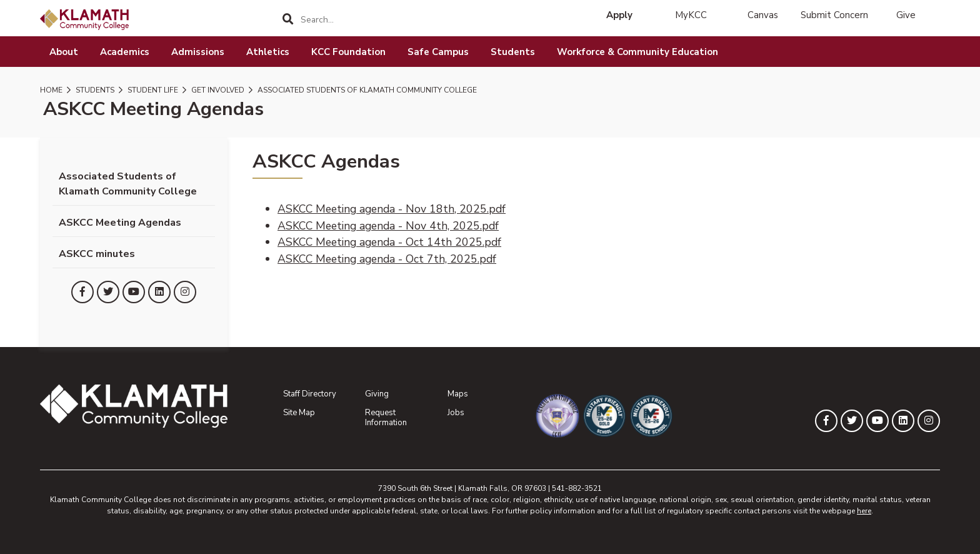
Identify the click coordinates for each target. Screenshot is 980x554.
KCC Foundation (348, 52)
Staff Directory (310, 394)
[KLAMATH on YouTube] (134, 292)
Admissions (198, 52)
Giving (377, 394)
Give (906, 15)
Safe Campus (438, 52)
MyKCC (691, 15)
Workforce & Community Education (637, 52)
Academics (125, 52)
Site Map (299, 413)
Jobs (456, 413)
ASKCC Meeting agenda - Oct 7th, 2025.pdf (387, 259)
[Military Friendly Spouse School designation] (643, 416)
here (864, 511)
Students (513, 52)
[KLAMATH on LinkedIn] (159, 292)
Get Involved (217, 90)
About (64, 52)
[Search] (288, 19)
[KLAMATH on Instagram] (185, 292)
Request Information (386, 418)
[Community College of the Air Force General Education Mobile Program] (550, 416)
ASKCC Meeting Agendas (120, 223)
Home (51, 90)
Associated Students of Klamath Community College (366, 90)
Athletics (268, 52)
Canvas (763, 15)
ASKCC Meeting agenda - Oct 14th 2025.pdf (389, 242)
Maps (458, 394)
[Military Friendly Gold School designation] (597, 416)
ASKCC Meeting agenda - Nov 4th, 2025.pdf (388, 226)
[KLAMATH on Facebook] (82, 292)
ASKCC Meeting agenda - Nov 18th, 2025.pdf (392, 209)
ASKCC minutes (97, 254)
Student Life (152, 90)
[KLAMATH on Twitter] (108, 292)
